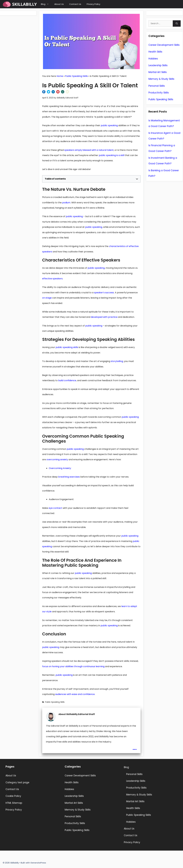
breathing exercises (69, 477)
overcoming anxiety (57, 460)
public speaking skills (67, 347)
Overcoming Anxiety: (60, 468)
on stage (47, 298)
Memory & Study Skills (161, 79)
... (135, 748)
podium (66, 203)
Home (60, 76)
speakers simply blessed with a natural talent (89, 150)
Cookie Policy (13, 796)
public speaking (109, 125)
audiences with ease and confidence (75, 694)
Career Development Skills (164, 45)
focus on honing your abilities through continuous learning (73, 666)
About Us (59, 4)
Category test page (17, 782)
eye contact (55, 508)
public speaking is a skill (112, 155)
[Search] (177, 23)
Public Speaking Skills (76, 76)
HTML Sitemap (14, 803)
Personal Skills (157, 86)
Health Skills (155, 52)
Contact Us (75, 4)
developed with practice (104, 317)
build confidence (67, 380)
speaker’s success (104, 293)
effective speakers (52, 279)
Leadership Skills (158, 65)
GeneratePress (38, 863)
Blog (46, 4)
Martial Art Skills (158, 72)
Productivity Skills (159, 93)
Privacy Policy (93, 4)
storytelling (117, 361)
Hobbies (153, 59)
